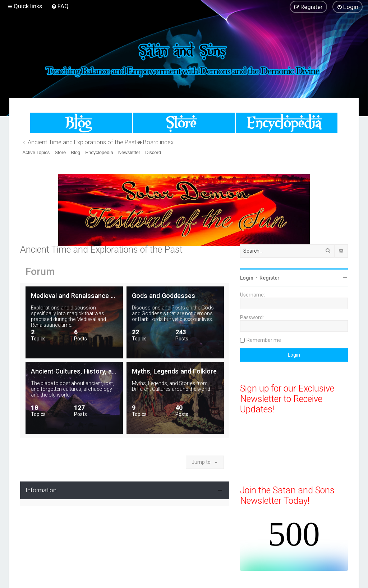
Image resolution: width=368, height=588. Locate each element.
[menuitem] (60, 6)
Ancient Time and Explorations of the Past (101, 250)
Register (270, 278)
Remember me (264, 340)
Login (247, 278)
